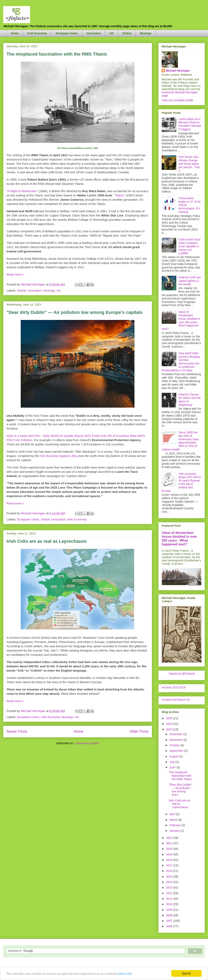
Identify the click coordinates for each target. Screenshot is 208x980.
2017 (170, 865)
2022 (170, 838)
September (177, 751)
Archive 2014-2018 (174, 687)
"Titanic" (119, 195)
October (175, 745)
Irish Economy (37, 33)
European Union (67, 33)
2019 (170, 854)
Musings (146, 33)
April (173, 814)
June (173, 767)
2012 (170, 893)
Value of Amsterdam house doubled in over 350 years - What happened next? (181, 320)
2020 (170, 849)
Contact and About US (176, 700)
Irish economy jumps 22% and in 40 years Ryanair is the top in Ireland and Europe (181, 482)
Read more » (15, 274)
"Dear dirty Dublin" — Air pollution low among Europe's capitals (74, 312)
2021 (170, 843)
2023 (170, 729)
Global (127, 33)
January (175, 831)
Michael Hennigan (178, 71)
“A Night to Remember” (22, 191)
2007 (170, 921)
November (176, 740)
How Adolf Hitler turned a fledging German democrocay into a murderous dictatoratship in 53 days (181, 362)
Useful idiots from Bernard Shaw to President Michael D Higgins (190, 124)
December (176, 734)
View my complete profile (177, 100)
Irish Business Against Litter (58, 456)
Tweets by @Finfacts (182, 674)
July (172, 762)
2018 (170, 860)
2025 (170, 718)
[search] (95, 951)
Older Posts (139, 731)
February (175, 825)
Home (15, 33)
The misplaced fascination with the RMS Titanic (57, 54)
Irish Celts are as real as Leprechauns (47, 541)
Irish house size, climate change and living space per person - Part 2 (189, 164)
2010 (170, 904)
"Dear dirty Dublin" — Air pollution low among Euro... (180, 790)
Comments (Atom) (87, 743)
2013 (170, 887)
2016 (170, 871)
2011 (170, 899)
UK (112, 33)
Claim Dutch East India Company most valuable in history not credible (190, 246)
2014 (170, 882)
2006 (170, 926)
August (174, 756)
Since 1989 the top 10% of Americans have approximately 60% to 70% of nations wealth (180, 441)
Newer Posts (17, 731)
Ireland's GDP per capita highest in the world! (190, 281)
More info (125, 974)
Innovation (94, 33)
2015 (170, 877)
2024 (170, 724)
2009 (170, 910)
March (174, 820)
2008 (170, 915)
